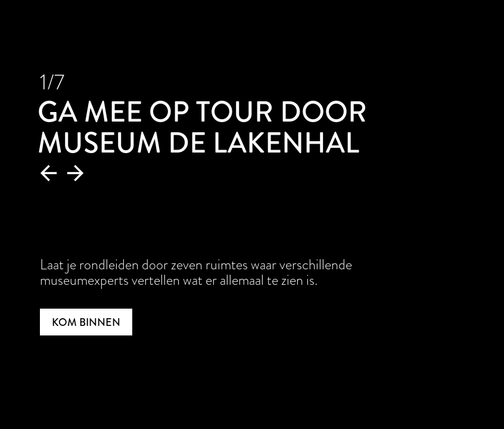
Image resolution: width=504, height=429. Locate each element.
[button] (49, 173)
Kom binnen (86, 322)
